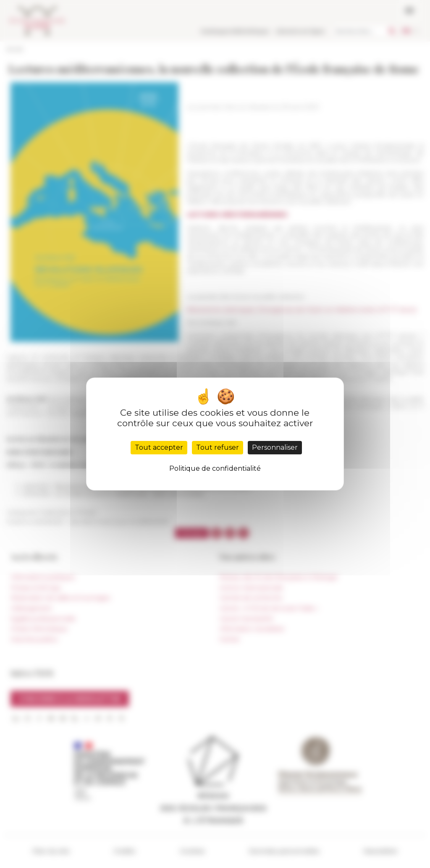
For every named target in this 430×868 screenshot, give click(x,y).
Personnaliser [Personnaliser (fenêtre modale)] (275, 447)
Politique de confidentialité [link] (215, 468)
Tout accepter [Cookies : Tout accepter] (159, 447)
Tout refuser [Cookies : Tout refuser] (218, 447)
